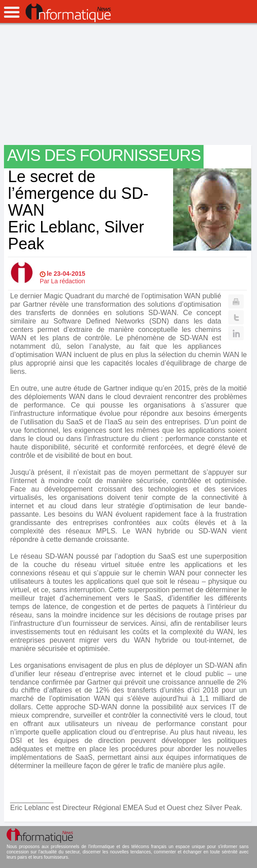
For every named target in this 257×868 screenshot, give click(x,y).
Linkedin (236, 333)
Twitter (236, 317)
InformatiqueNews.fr (68, 13)
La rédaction (68, 281)
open (12, 12)
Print (236, 301)
